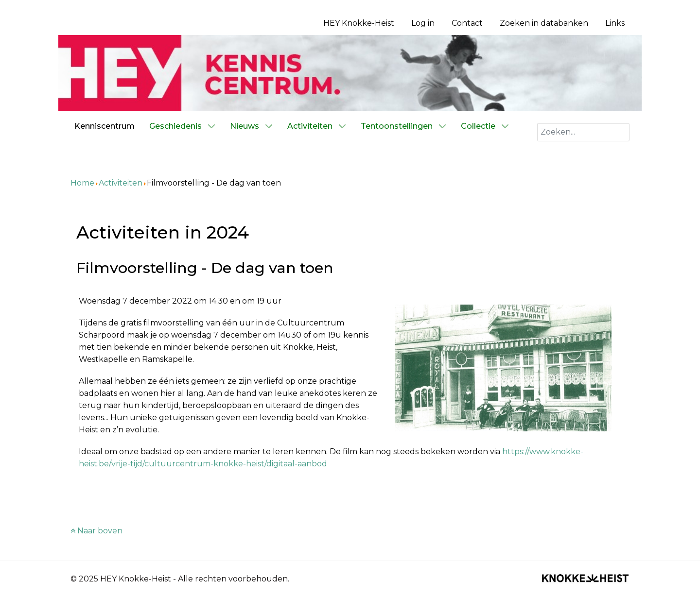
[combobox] (583, 132)
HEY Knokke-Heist (359, 23)
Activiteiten (121, 183)
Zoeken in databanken (544, 23)
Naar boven (96, 531)
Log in (423, 23)
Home (82, 183)
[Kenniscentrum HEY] (350, 72)
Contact (467, 23)
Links (615, 23)
